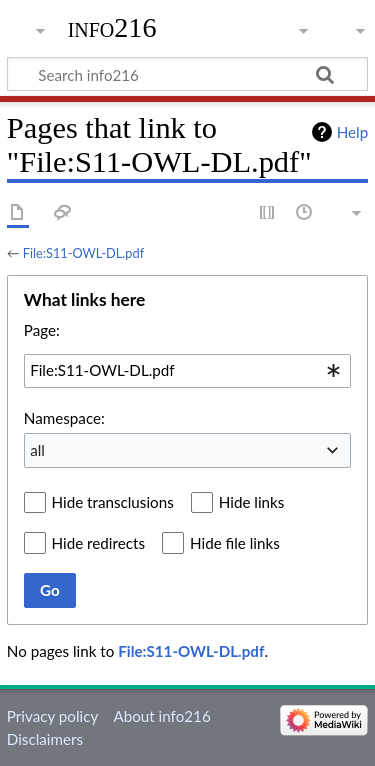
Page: (42, 330)
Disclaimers (45, 739)
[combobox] (187, 371)
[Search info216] (187, 74)
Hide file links (235, 543)
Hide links (252, 502)
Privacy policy (52, 716)
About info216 (161, 716)
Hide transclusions (113, 502)
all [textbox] (37, 450)
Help (352, 132)
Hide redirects (98, 543)
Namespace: (64, 418)
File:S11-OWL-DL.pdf (83, 253)
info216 (112, 27)
